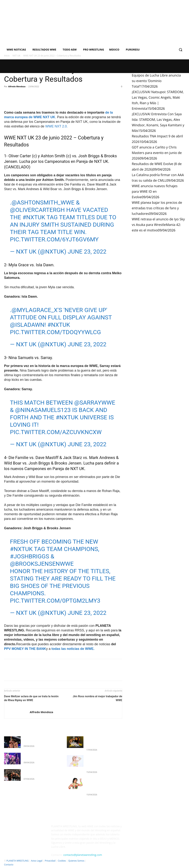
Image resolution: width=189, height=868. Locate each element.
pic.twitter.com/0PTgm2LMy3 (55, 601)
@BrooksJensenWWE (42, 564)
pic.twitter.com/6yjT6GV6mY (54, 239)
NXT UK (16, 56)
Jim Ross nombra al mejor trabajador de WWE (97, 698)
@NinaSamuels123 (43, 410)
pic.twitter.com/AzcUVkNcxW (56, 432)
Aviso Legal (37, 861)
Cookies (62, 861)
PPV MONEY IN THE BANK (25, 649)
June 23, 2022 (87, 252)
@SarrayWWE (95, 403)
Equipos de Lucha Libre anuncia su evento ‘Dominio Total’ (156, 81)
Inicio (7, 56)
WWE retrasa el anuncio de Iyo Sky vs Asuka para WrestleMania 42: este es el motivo (158, 225)
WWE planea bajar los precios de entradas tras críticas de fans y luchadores (157, 208)
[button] (181, 50)
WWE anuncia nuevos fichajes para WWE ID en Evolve (155, 191)
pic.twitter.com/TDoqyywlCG (55, 332)
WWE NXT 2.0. (56, 126)
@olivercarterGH (37, 210)
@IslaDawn (27, 325)
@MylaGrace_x (34, 310)
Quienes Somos (76, 861)
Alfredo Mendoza (17, 86)
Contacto (9, 865)
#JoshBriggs (30, 556)
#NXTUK (34, 217)
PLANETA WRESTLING (18, 861)
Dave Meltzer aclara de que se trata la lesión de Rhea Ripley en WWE (31, 698)
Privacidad (50, 861)
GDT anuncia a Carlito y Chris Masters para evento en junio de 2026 (157, 153)
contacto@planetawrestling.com (83, 855)
